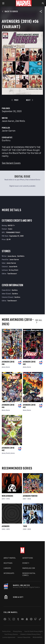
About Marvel (10, 558)
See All (39, 321)
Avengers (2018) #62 (8, 449)
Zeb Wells (20, 121)
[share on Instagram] (14, 620)
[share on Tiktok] (40, 620)
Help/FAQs (8, 563)
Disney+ (26, 563)
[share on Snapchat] (27, 620)
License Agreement (9, 637)
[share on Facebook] (5, 620)
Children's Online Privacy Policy (30, 634)
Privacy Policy (17, 631)
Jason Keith (13, 266)
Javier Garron (9, 131)
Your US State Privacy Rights (34, 631)
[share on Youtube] (22, 620)
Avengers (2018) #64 (8, 406)
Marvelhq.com (29, 568)
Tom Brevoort (12, 273)
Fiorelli (8, 453)
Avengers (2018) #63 (29, 406)
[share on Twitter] (9, 620)
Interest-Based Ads (24, 637)
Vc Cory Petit (14, 270)
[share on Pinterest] (31, 620)
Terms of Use (6, 631)
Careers (7, 568)
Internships (9, 573)
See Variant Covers (11, 163)
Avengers (6, 526)
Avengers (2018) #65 (29, 363)
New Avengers (7, 496)
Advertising (28, 558)
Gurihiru (6, 140)
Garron (8, 367)
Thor (25, 526)
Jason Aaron (8, 121)
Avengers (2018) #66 (8, 363)
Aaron (4, 367)
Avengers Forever (30, 496)
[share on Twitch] (36, 620)
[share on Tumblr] (18, 620)
